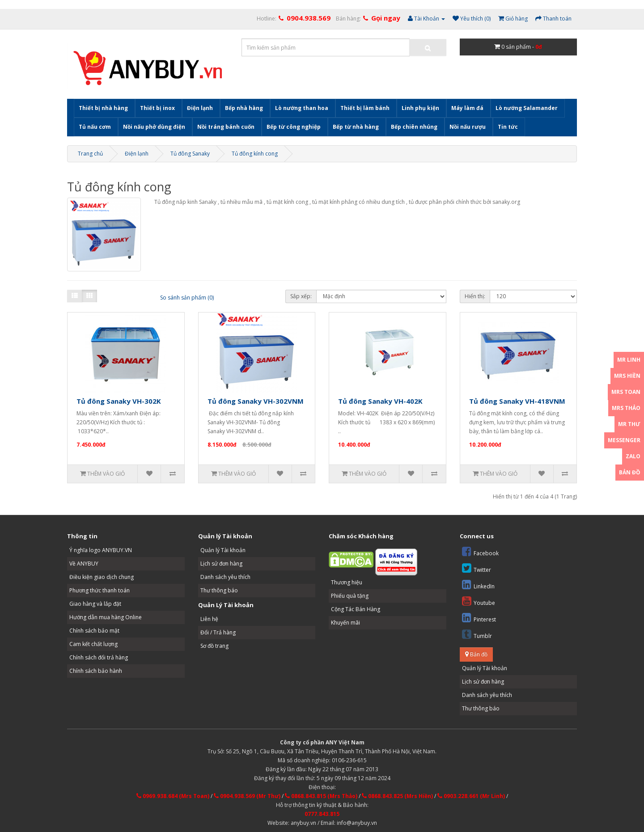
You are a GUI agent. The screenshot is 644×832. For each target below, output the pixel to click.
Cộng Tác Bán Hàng (356, 609)
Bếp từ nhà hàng (356, 127)
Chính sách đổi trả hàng (99, 657)
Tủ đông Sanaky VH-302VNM (256, 401)
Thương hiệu (347, 582)
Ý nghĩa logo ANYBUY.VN (101, 550)
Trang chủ (90, 154)
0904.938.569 (309, 18)
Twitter (477, 568)
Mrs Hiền (627, 376)
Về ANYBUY (84, 564)
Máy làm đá (467, 108)
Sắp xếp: (301, 296)
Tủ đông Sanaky (190, 154)
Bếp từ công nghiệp (294, 127)
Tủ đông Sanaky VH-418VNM (517, 401)
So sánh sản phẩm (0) (187, 298)
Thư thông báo (219, 590)
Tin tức (508, 127)
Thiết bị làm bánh (365, 108)
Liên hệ (209, 619)
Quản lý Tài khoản (223, 550)
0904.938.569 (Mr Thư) (247, 796)
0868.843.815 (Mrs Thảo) (321, 796)
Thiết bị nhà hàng (103, 108)
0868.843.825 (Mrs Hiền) (397, 796)
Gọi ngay (386, 18)
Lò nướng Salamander (527, 108)
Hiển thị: (475, 296)
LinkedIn (478, 585)
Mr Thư (629, 424)
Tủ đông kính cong (255, 154)
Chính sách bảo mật (94, 631)
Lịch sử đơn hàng (221, 564)
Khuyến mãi (345, 623)
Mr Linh (629, 360)
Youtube (479, 601)
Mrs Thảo (626, 408)
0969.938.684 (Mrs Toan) (173, 796)
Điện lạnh (200, 108)
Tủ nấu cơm (95, 127)
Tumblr (477, 634)
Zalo (633, 456)
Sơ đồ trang (214, 646)
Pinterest (479, 618)
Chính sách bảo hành (96, 671)
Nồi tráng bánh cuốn (226, 127)
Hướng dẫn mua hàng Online (106, 617)
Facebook (480, 551)
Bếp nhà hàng (244, 108)
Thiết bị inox (157, 108)
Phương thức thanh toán (100, 590)
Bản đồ (476, 654)
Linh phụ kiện (420, 108)
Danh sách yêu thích (225, 577)
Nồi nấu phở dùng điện (154, 127)
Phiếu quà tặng (350, 596)
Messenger (624, 440)
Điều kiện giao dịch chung (102, 577)
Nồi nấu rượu (468, 127)
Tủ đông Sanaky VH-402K (380, 401)
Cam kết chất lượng (93, 644)
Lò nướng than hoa (302, 108)
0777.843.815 (322, 814)
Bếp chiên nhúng (414, 127)
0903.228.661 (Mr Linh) (471, 796)
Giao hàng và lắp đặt (95, 604)
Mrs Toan (626, 392)
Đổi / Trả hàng (218, 632)
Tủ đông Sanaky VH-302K (119, 401)
